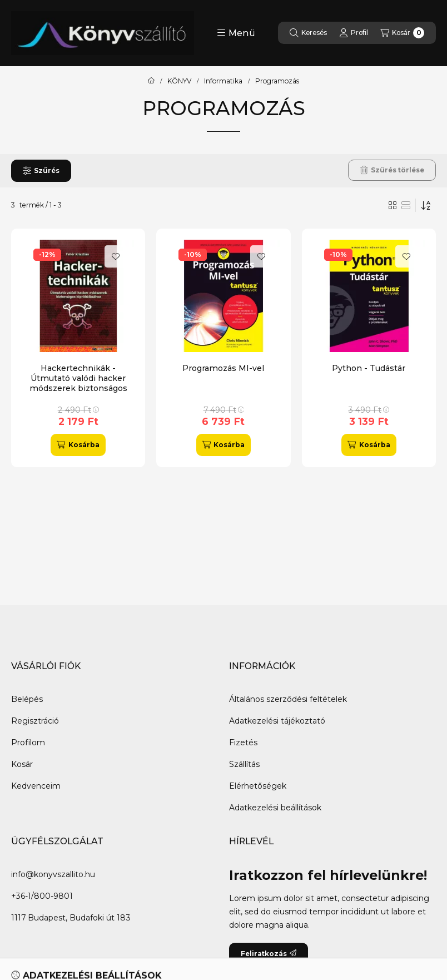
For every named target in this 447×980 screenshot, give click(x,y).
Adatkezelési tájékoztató (277, 721)
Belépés (27, 699)
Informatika (223, 81)
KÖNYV (179, 81)
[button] (236, 33)
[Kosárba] (78, 445)
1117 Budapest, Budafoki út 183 (71, 918)
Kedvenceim (36, 786)
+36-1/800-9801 (42, 896)
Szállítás (244, 764)
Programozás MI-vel (223, 368)
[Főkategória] (151, 81)
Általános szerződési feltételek (288, 699)
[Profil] (354, 33)
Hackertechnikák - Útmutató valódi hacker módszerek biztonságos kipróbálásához (78, 383)
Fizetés (243, 743)
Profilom (28, 743)
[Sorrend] (426, 205)
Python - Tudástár (369, 368)
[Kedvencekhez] (116, 256)
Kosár (22, 764)
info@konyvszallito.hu (53, 874)
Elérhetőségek (258, 786)
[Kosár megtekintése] (402, 33)
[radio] (406, 205)
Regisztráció (35, 721)
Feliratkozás (269, 954)
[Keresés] (308, 33)
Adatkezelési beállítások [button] (275, 808)
